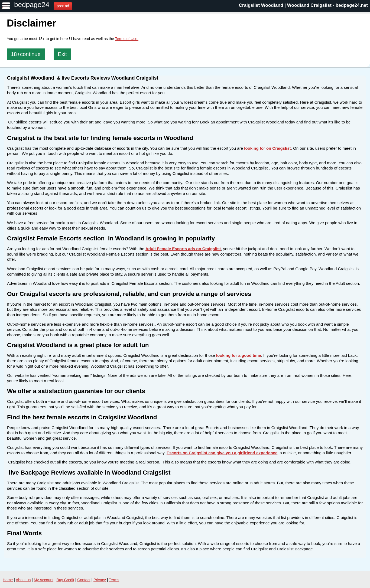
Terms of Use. (127, 39)
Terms (114, 580)
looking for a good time (239, 355)
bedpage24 (32, 5)
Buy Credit (65, 580)
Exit (62, 54)
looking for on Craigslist (267, 148)
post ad (63, 6)
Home (8, 580)
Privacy (100, 580)
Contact (84, 580)
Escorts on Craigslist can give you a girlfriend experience (222, 453)
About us (23, 580)
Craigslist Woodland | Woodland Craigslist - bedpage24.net (303, 5)
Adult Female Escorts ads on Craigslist (183, 249)
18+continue (26, 54)
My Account (44, 580)
